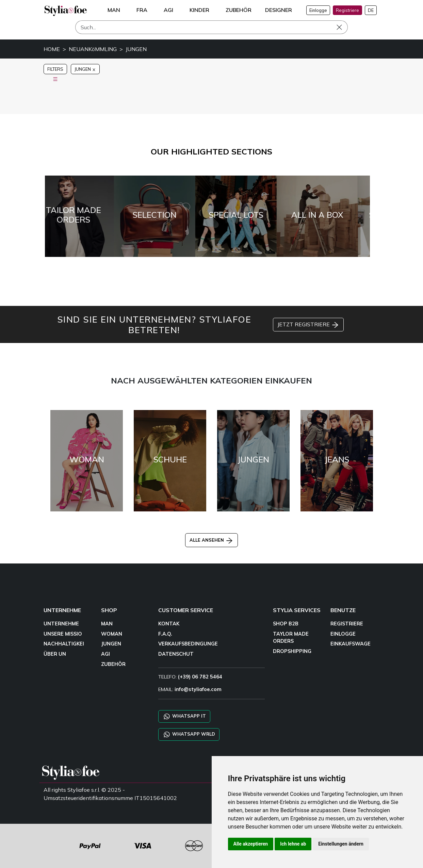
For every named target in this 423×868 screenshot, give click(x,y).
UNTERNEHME (61, 624)
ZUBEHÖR (113, 664)
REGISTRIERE (347, 624)
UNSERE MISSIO (63, 634)
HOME (52, 49)
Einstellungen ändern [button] (341, 844)
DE (371, 10)
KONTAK (169, 624)
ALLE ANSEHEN (211, 540)
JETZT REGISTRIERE (308, 325)
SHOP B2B (286, 624)
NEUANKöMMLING (93, 49)
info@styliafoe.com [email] (198, 689)
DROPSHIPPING (292, 651)
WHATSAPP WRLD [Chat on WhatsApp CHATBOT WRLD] (189, 734)
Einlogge (318, 10)
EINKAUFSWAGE (351, 644)
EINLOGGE (343, 634)
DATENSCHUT (176, 654)
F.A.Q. (165, 634)
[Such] (211, 27)
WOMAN (112, 634)
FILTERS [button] (55, 70)
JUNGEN (136, 49)
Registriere (347, 10)
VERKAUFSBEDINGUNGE (188, 644)
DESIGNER (279, 10)
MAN (107, 624)
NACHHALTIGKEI (64, 644)
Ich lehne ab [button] (293, 844)
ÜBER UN (55, 654)
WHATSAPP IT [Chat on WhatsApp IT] (184, 716)
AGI (105, 654)
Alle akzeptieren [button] (251, 844)
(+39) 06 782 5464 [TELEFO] (200, 677)
